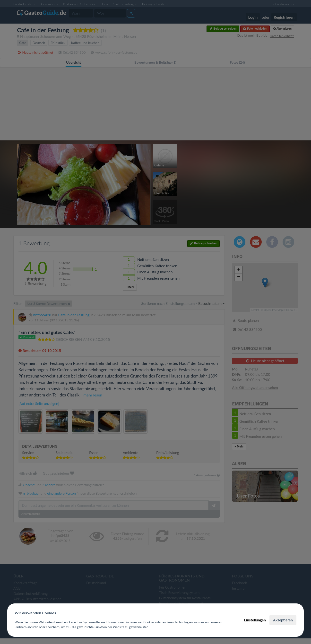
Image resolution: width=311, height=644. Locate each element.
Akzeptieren (283, 620)
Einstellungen (255, 620)
